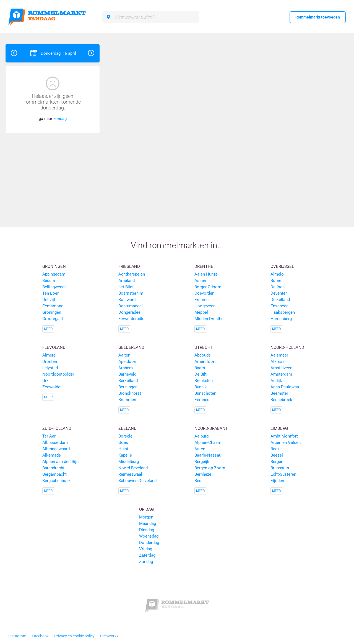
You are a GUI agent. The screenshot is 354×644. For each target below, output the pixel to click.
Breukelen (204, 381)
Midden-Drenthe (209, 319)
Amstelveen (281, 368)
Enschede (279, 306)
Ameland (127, 281)
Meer (48, 329)
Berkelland (128, 381)
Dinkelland (280, 300)
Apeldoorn (128, 362)
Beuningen (128, 387)
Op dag (146, 509)
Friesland (129, 266)
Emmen (201, 300)
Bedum (49, 281)
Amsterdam (281, 374)
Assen (200, 281)
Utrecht (204, 347)
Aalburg (201, 436)
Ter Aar (49, 436)
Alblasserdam (55, 443)
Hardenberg (281, 319)
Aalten (124, 355)
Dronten (50, 362)
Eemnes (202, 400)
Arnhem (126, 368)
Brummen (127, 400)
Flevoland (54, 347)
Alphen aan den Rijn (60, 462)
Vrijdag (146, 549)
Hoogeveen (205, 306)
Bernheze (203, 474)
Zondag (146, 562)
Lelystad (50, 368)
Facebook (40, 636)
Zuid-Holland (57, 428)
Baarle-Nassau (208, 455)
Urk (45, 381)
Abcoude (203, 355)
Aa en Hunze (206, 274)
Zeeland (127, 428)
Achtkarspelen (132, 274)
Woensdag (149, 536)
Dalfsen (278, 287)
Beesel (277, 455)
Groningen (54, 266)
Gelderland (131, 347)
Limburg (279, 428)
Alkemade (52, 455)
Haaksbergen (283, 312)
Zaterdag (147, 555)
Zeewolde (51, 387)
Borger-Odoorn (208, 287)
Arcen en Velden (286, 443)
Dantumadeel (131, 306)
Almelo (277, 274)
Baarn (200, 368)
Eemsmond (53, 306)
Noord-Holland (287, 347)
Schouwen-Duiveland (137, 481)
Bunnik (201, 387)
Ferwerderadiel (132, 319)
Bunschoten (205, 393)
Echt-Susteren (283, 474)
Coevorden (204, 293)
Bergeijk (202, 462)
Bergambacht (54, 474)
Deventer (279, 293)
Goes (123, 443)
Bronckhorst (130, 393)
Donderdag (149, 543)
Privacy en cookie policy (74, 636)
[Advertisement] (314, 127)
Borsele (125, 436)
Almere (49, 355)
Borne (276, 281)
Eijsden (277, 481)
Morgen (146, 517)
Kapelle (125, 455)
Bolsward (127, 300)
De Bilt (201, 374)
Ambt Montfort (284, 436)
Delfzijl (49, 300)
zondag (60, 119)
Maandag (148, 523)
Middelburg (129, 462)
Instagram (17, 636)
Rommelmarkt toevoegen (318, 17)
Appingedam (54, 274)
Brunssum (280, 468)
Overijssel (282, 266)
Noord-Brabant (211, 428)
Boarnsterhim (131, 293)
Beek (275, 449)
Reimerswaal (130, 474)
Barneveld (127, 374)
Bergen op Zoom (210, 468)
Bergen (277, 462)
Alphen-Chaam (208, 443)
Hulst (123, 449)
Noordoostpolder (58, 374)
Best (199, 481)
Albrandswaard (56, 449)
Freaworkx (109, 636)
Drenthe (204, 266)
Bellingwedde (54, 287)
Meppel (201, 312)
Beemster (279, 393)
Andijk (276, 381)
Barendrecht (53, 468)
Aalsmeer (279, 355)
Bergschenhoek (57, 481)
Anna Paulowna (285, 387)
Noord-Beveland (133, 468)
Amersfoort (205, 362)
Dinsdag (147, 530)
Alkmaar (278, 362)
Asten (200, 449)
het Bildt (126, 287)
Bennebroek (281, 400)
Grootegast (53, 319)
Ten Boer (50, 293)
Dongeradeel (130, 312)
